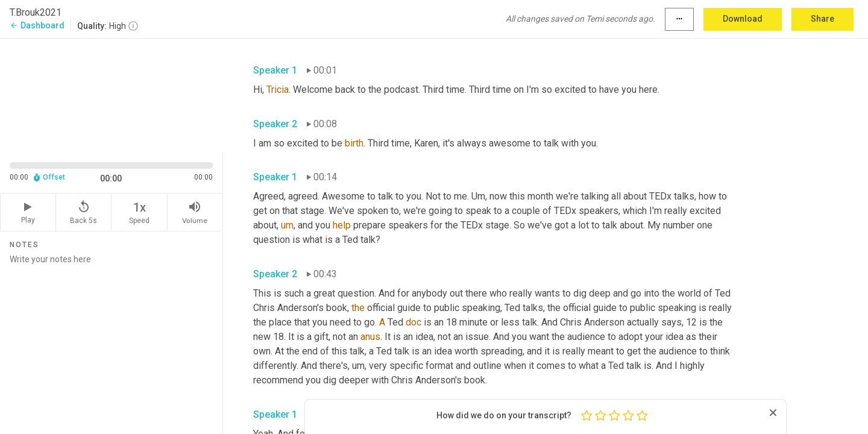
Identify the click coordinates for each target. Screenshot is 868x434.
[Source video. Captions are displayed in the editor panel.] (112, 94)
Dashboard (37, 25)
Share (822, 19)
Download (743, 19)
